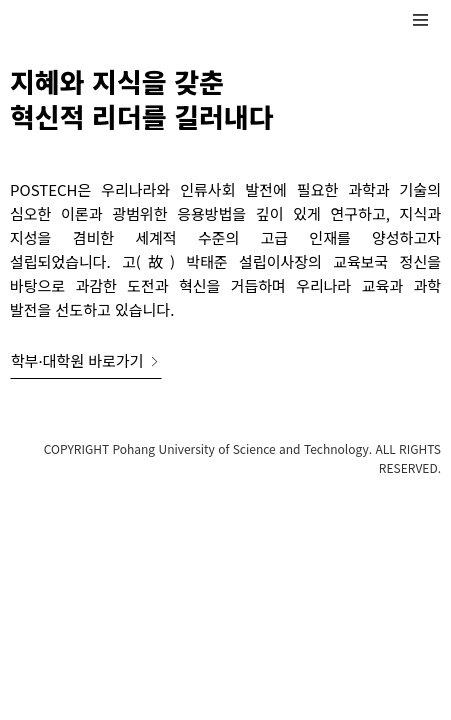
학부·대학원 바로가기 (86, 360)
